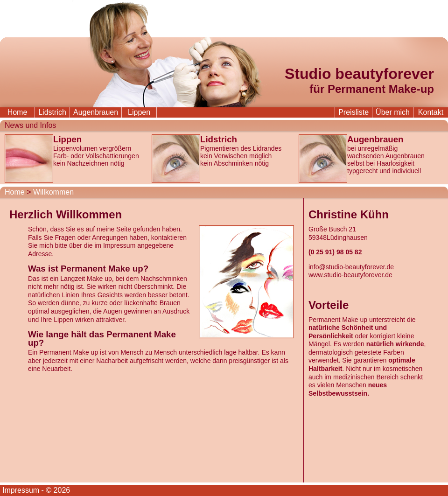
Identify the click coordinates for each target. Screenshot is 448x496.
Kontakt (431, 112)
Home (17, 112)
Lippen (139, 112)
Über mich (393, 112)
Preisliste (353, 112)
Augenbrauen (96, 112)
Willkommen (53, 192)
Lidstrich (52, 112)
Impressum (21, 490)
